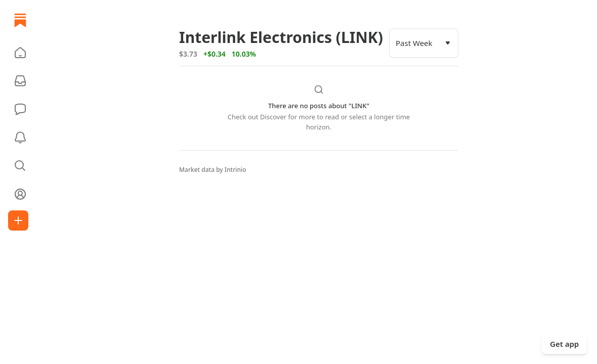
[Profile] (20, 194)
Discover (273, 117)
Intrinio (236, 170)
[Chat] (20, 109)
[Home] (20, 20)
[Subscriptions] (20, 81)
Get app (564, 344)
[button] (20, 53)
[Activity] (20, 138)
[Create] (18, 220)
